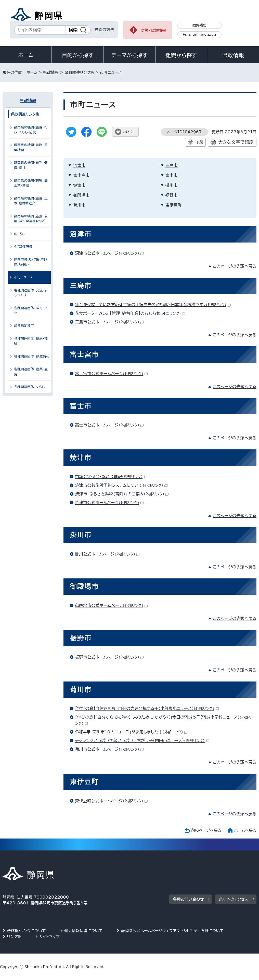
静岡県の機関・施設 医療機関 (31, 147)
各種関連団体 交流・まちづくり (31, 293)
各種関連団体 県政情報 (32, 356)
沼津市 (79, 165)
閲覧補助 (199, 25)
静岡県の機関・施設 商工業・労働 (31, 183)
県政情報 (233, 55)
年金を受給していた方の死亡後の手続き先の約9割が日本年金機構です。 (153, 305)
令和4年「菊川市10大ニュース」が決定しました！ (131, 732)
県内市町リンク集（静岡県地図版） (31, 262)
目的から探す (77, 55)
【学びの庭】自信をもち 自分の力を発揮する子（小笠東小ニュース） (147, 708)
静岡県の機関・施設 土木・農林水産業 (31, 201)
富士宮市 (81, 175)
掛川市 (172, 185)
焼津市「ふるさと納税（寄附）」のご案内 (122, 494)
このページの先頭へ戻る (235, 266)
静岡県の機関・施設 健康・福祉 (31, 165)
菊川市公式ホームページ (109, 749)
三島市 (172, 165)
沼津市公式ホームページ (109, 253)
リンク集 (14, 937)
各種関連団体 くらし (29, 387)
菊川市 (79, 205)
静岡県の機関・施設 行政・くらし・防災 (31, 130)
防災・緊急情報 (153, 30)
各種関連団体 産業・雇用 (31, 372)
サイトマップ (49, 937)
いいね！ (129, 132)
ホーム (26, 55)
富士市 (172, 175)
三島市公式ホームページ (109, 322)
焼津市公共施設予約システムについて (121, 485)
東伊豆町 (174, 205)
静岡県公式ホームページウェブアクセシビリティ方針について (172, 931)
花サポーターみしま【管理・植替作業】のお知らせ (130, 313)
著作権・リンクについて (26, 931)
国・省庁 (20, 234)
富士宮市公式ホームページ (111, 374)
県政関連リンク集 (79, 72)
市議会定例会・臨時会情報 (111, 477)
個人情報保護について (83, 931)
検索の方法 (104, 30)
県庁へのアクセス (233, 899)
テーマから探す (129, 55)
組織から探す (181, 55)
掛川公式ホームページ (107, 554)
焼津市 (79, 185)
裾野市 (172, 195)
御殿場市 (81, 195)
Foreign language (199, 35)
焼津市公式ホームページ (109, 503)
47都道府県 (23, 247)
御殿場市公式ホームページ (111, 605)
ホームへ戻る (245, 830)
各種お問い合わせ (189, 899)
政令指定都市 (24, 326)
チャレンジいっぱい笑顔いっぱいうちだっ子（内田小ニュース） (142, 741)
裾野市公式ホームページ (109, 657)
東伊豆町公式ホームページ (111, 801)
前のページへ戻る (206, 830)
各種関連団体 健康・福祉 (31, 341)
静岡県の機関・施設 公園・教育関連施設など (31, 219)
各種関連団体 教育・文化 (31, 310)
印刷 (199, 142)
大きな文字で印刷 (236, 142)
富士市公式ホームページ (109, 425)
